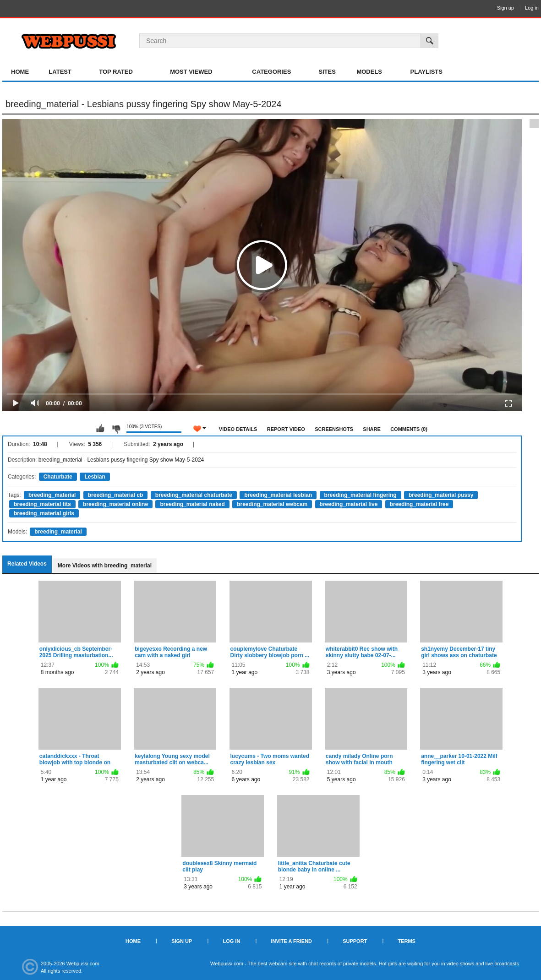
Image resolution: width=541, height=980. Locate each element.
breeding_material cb (116, 495)
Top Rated (116, 72)
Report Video (286, 429)
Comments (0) (409, 429)
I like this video (100, 429)
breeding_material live (349, 504)
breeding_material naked (192, 504)
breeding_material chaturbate (194, 495)
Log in (532, 8)
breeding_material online (115, 504)
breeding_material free (419, 504)
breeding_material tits (42, 504)
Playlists (426, 72)
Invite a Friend (291, 941)
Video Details (238, 429)
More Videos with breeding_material (105, 566)
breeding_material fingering (361, 495)
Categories (271, 72)
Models (369, 72)
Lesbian (95, 477)
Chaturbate (58, 477)
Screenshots (334, 429)
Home (20, 72)
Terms (407, 941)
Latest (60, 72)
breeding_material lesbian (278, 495)
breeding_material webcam (272, 504)
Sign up (505, 8)
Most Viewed (191, 72)
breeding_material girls (44, 513)
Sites (327, 72)
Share (372, 429)
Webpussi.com (83, 964)
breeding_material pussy (441, 495)
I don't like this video (116, 429)
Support (355, 941)
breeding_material (52, 495)
